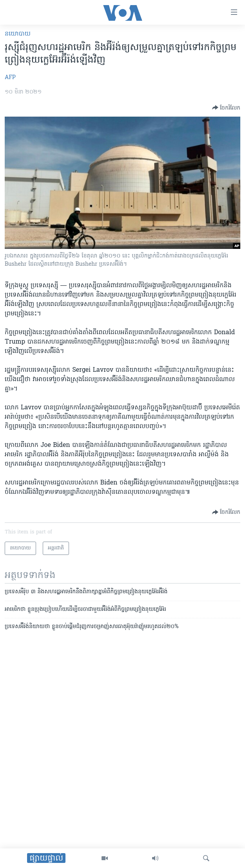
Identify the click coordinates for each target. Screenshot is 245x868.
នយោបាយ (18, 34)
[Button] (226, 108)
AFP (10, 78)
